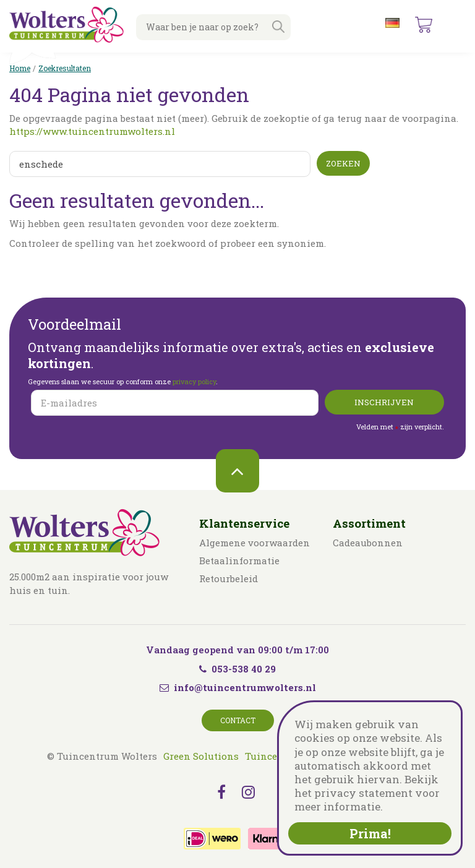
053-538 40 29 (237, 669)
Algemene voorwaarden (255, 543)
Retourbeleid (229, 578)
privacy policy (194, 381)
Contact (238, 720)
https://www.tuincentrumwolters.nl (92, 131)
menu (456, 25)
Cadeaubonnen (368, 543)
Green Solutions (201, 756)
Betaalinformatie (239, 561)
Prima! (370, 833)
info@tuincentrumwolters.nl (245, 687)
